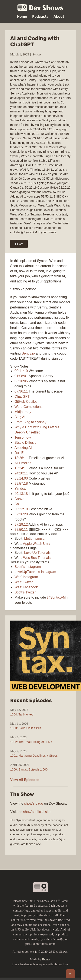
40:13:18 (21, 494)
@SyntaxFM (56, 597)
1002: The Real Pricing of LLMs (31, 742)
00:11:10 (21, 371)
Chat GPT (22, 396)
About (59, 17)
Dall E (19, 453)
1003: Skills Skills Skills (26, 728)
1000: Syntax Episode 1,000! (29, 769)
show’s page (34, 803)
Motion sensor (35, 539)
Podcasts (40, 17)
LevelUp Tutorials (37, 553)
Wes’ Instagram (26, 577)
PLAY (19, 244)
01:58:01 (21, 376)
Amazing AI (23, 448)
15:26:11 (21, 458)
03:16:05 (21, 381)
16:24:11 (21, 468)
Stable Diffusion (26, 443)
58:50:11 (21, 530)
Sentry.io (28, 353)
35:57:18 (21, 483)
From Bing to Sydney (30, 422)
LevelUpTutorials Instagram (35, 572)
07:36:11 (21, 391)
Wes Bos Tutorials (37, 558)
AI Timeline (23, 463)
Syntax (37, 54)
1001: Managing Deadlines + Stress (34, 756)
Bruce (46, 959)
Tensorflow (23, 437)
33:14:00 (21, 478)
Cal (17, 504)
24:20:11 (21, 473)
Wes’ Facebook (26, 587)
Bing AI (20, 417)
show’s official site (37, 812)
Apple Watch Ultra (37, 544)
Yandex (20, 489)
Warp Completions (28, 407)
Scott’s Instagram (28, 567)
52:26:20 (21, 514)
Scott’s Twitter (25, 592)
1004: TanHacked (22, 714)
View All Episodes (25, 780)
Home (22, 17)
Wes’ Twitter (24, 582)
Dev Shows (40, 8)
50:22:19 (21, 509)
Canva (19, 499)
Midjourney (23, 412)
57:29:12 (21, 524)
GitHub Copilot (26, 402)
